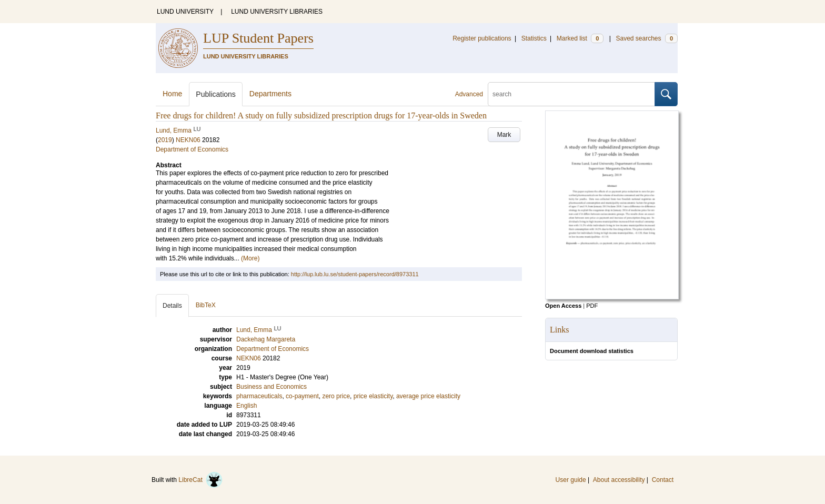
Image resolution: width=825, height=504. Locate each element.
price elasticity (373, 396)
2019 (165, 140)
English (247, 406)
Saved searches (647, 38)
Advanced (469, 94)
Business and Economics (271, 387)
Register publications (482, 38)
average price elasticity (428, 396)
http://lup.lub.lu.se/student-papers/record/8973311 (355, 274)
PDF (592, 306)
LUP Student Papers (258, 38)
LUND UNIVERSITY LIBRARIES (277, 12)
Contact (663, 480)
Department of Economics (192, 149)
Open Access (563, 306)
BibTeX (206, 305)
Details (172, 306)
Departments (270, 94)
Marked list (580, 38)
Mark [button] (504, 135)
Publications (216, 94)
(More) (250, 258)
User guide (571, 480)
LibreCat (200, 480)
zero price (336, 396)
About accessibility (619, 480)
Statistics (534, 38)
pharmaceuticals (259, 396)
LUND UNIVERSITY (185, 12)
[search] (571, 94)
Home (172, 94)
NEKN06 (188, 140)
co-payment (302, 396)
